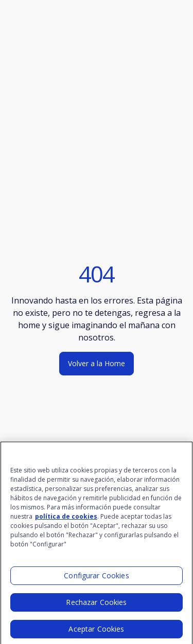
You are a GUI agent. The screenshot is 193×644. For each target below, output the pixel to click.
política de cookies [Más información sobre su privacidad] (66, 520)
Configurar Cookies (97, 579)
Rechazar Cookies (96, 606)
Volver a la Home (97, 363)
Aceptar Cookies (96, 632)
